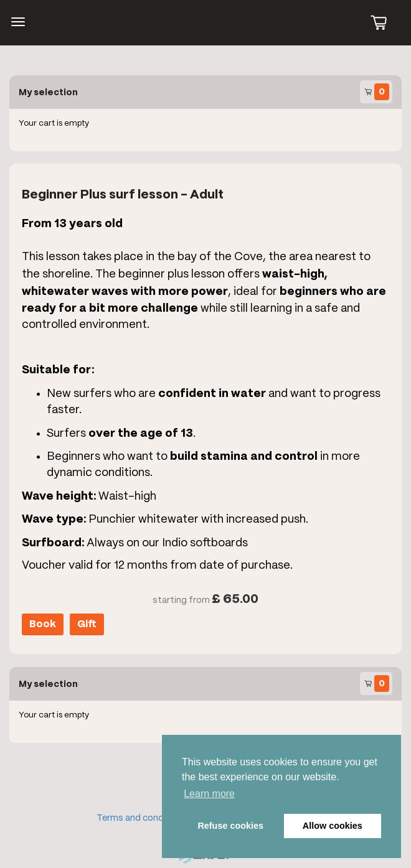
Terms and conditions (142, 818)
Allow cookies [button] (333, 826)
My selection (48, 92)
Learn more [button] (209, 794)
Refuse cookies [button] (230, 826)
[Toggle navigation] (18, 21)
